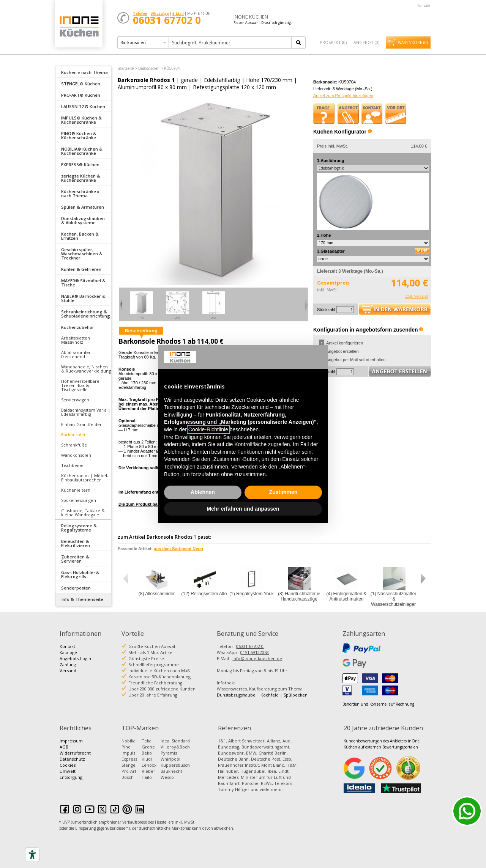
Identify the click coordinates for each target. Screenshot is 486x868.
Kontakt (424, 6)
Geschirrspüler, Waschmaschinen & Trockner (82, 254)
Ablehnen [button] (203, 492)
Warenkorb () (413, 42)
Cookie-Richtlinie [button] (208, 429)
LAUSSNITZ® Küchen (83, 106)
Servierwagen (75, 400)
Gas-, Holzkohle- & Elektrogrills (80, 574)
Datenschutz (72, 759)
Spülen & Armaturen (83, 207)
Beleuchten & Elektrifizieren (76, 543)
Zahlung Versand (68, 668)
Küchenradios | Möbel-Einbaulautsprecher (85, 478)
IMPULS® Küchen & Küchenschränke (81, 120)
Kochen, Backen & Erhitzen (80, 236)
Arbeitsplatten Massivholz (76, 340)
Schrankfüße (74, 445)
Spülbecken (296, 695)
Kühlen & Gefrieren (81, 269)
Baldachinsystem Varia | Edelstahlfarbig (86, 412)
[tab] (83, 72)
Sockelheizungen (79, 500)
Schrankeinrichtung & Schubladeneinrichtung (86, 314)
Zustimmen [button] (283, 492)
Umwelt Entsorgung (71, 774)
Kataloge (68, 652)
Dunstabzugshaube (236, 695)
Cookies (68, 765)
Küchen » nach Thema (84, 72)
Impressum (71, 741)
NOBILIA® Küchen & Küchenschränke (82, 151)
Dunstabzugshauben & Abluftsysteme (83, 220)
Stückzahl (326, 310)
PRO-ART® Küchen (81, 95)
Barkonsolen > (150, 68)
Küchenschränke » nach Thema (80, 193)
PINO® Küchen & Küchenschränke (79, 135)
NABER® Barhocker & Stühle (83, 298)
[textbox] (231, 42)
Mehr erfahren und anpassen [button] (243, 509)
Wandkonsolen (76, 455)
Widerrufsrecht (75, 753)
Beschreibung (141, 331)
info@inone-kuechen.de (257, 658)
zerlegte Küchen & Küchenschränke (81, 178)
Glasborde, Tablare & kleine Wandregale (83, 513)
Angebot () (366, 42)
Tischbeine (72, 465)
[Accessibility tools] (32, 855)
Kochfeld (270, 695)
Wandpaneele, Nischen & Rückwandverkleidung (86, 369)
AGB (64, 747)
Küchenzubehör (78, 327)
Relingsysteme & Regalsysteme (79, 528)
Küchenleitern (76, 490)
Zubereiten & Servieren (75, 559)
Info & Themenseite (82, 599)
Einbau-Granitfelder (81, 424)
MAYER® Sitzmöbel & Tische (83, 283)
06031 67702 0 (250, 646)
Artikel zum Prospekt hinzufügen (343, 96)
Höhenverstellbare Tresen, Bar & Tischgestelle (80, 385)
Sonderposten (76, 588)
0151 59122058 (255, 652)
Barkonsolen (74, 435)
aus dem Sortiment (178, 549)
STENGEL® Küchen (81, 84)
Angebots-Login (75, 658)
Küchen (79, 26)
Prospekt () (333, 42)
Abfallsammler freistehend (76, 354)
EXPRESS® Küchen (80, 164)
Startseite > (127, 68)
